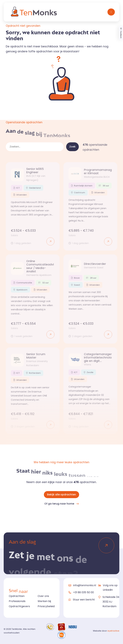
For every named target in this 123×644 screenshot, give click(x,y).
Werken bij (44, 601)
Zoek (72, 147)
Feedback (121, 33)
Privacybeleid (46, 606)
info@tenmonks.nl (85, 585)
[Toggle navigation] (111, 12)
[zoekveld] (35, 147)
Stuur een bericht (84, 600)
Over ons (43, 596)
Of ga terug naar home (59, 504)
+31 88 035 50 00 (84, 592)
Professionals (17, 601)
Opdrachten (17, 596)
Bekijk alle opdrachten (61, 495)
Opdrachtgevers (19, 606)
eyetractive (113, 631)
